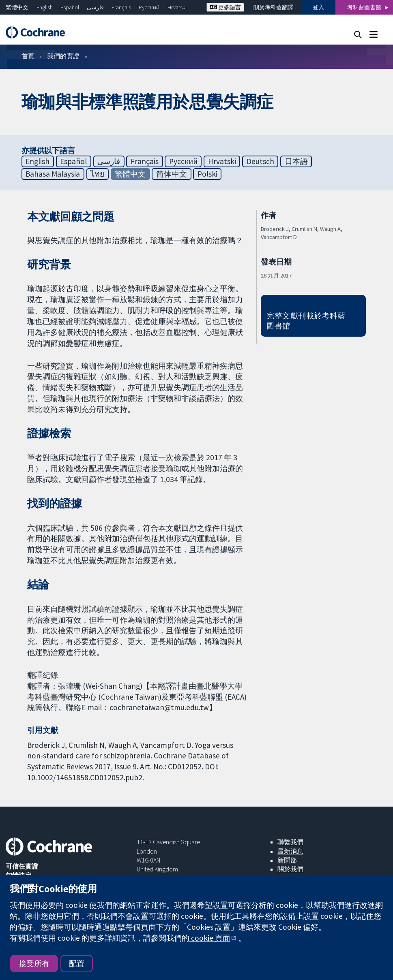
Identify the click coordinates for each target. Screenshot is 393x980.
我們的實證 (63, 56)
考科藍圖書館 (364, 7)
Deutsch (260, 161)
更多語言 (225, 7)
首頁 (28, 56)
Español (70, 7)
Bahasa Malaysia (53, 174)
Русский (149, 7)
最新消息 (290, 851)
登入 (318, 7)
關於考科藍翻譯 (273, 7)
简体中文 (172, 174)
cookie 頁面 (210, 938)
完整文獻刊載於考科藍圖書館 (306, 321)
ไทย (97, 174)
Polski (207, 174)
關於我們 (290, 869)
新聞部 (287, 860)
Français (121, 7)
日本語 (296, 161)
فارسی (95, 7)
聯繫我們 (290, 842)
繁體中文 (17, 7)
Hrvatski (177, 7)
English (45, 7)
